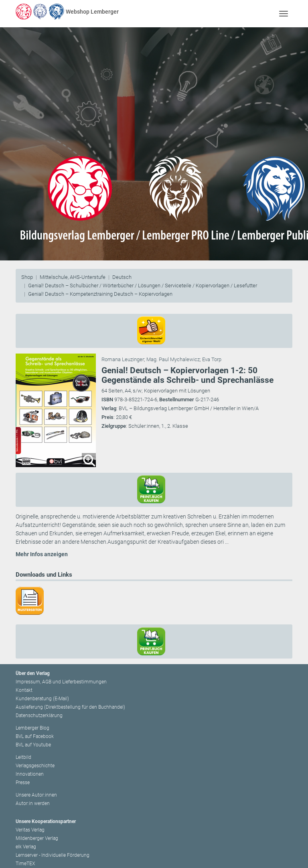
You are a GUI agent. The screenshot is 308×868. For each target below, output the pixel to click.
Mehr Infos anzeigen (42, 554)
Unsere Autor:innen (36, 795)
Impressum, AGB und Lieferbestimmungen (61, 682)
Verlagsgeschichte (35, 766)
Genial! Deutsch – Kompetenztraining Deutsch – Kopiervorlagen (100, 294)
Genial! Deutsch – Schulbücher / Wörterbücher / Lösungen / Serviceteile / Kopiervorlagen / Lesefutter (143, 286)
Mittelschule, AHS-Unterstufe (73, 277)
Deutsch (122, 277)
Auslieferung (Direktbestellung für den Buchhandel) (70, 707)
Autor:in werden (33, 803)
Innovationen (30, 774)
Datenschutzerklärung (39, 716)
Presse (23, 783)
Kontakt (24, 690)
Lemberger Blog (32, 728)
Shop (27, 277)
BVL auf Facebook (35, 736)
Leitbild (23, 757)
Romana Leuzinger (123, 359)
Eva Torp (212, 359)
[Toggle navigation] (283, 13)
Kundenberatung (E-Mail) (42, 699)
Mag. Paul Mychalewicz (173, 359)
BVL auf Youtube (33, 745)
